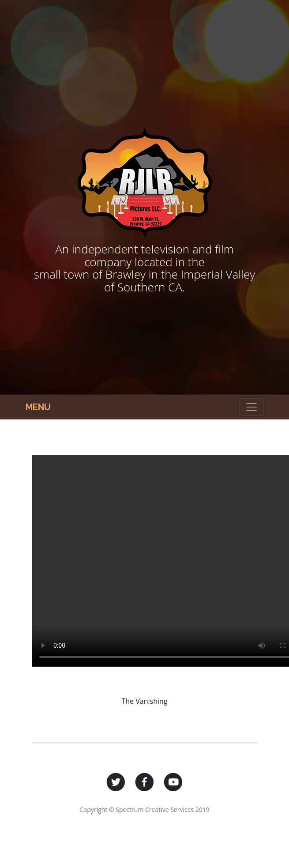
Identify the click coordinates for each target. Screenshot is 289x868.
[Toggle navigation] (251, 407)
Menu (38, 407)
